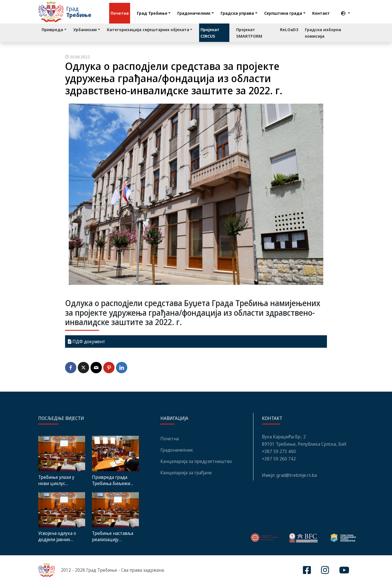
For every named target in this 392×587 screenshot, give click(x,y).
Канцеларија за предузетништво (196, 461)
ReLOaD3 (289, 29)
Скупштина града (283, 13)
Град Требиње (152, 13)
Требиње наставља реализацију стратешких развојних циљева (113, 536)
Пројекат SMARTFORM (249, 33)
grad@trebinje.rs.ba (297, 475)
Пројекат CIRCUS (210, 33)
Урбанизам (85, 29)
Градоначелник (194, 13)
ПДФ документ (87, 341)
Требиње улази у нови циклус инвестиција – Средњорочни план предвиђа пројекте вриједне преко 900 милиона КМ (60, 480)
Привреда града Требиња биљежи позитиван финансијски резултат (111, 480)
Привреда (52, 29)
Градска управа (237, 13)
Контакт (321, 13)
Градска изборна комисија (323, 33)
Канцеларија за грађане (186, 473)
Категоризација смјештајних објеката (148, 29)
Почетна (120, 13)
